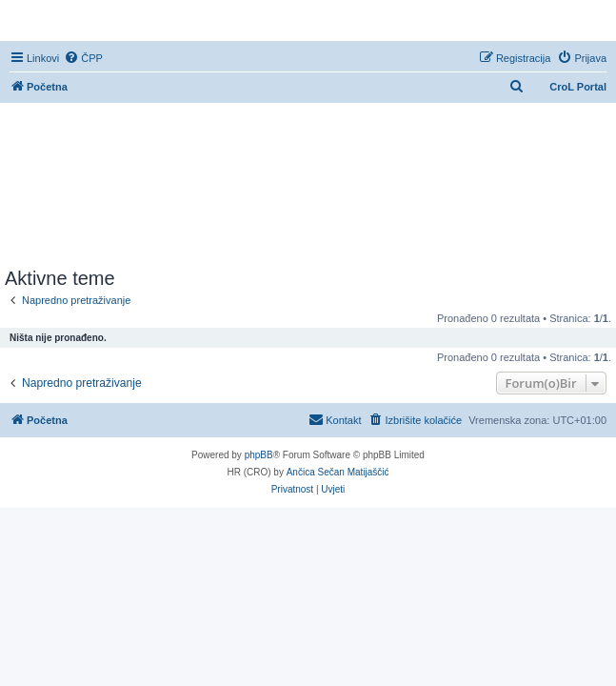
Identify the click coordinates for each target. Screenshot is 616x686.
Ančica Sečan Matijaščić (338, 472)
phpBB (259, 455)
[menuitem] (83, 58)
